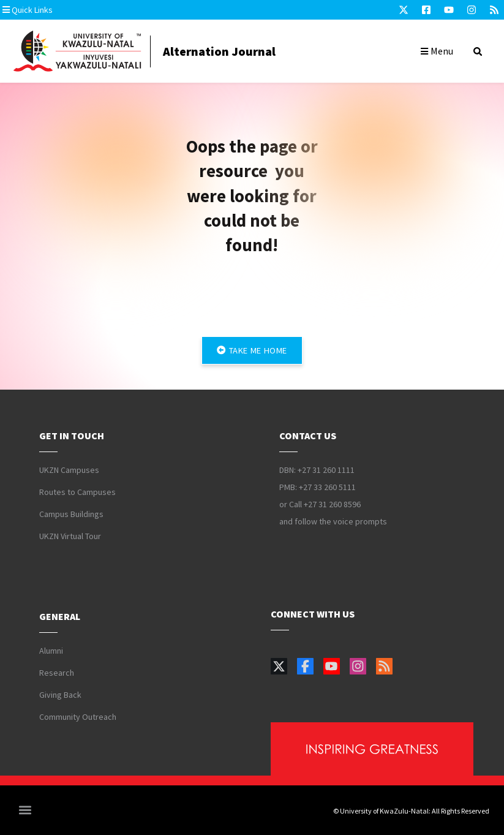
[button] (77, 10)
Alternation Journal (219, 51)
